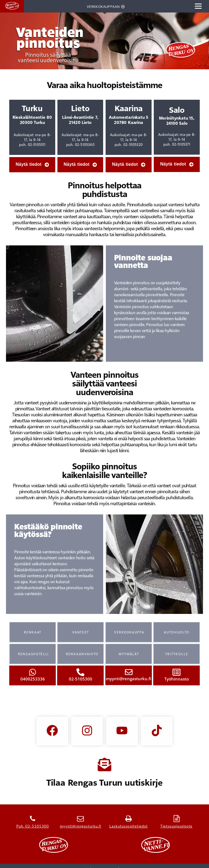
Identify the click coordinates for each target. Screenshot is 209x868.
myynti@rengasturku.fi (129, 679)
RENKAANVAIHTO (82, 654)
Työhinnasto (176, 679)
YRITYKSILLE (177, 654)
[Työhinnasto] (176, 672)
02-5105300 (81, 679)
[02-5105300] (80, 672)
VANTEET (81, 632)
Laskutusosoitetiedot (129, 826)
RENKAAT (33, 632)
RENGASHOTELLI (33, 654)
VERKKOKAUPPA (129, 632)
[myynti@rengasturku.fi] (128, 672)
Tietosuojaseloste (176, 826)
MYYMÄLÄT (129, 654)
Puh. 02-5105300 (33, 826)
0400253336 (33, 679)
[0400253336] (33, 672)
